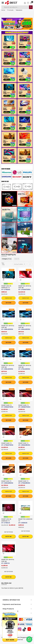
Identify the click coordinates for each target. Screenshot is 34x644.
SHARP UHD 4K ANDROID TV (6, 287)
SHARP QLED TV (7, 405)
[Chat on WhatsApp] (29, 639)
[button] (3, 276)
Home (3, 10)
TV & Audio (10, 10)
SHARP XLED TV (23, 443)
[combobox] (17, 7)
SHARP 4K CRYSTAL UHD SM (25, 287)
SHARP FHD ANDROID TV (25, 520)
